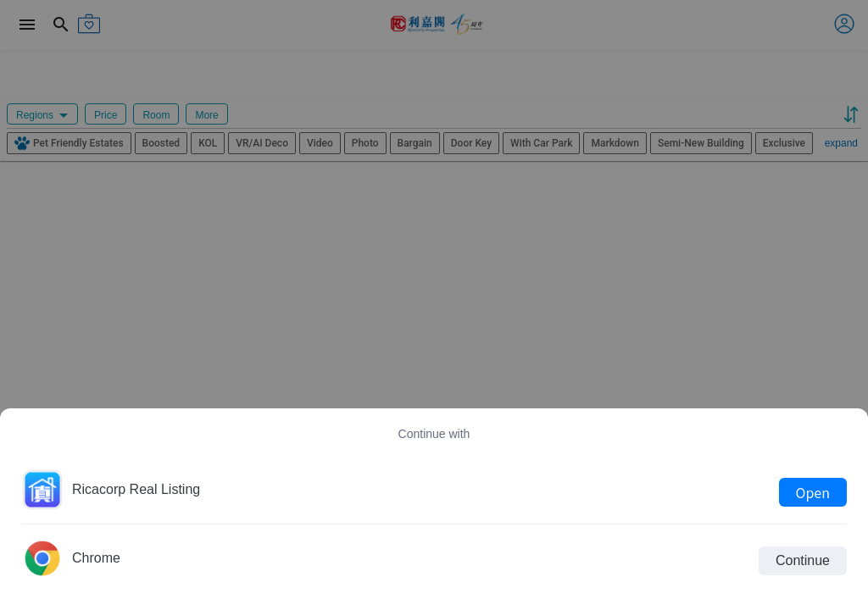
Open (813, 492)
